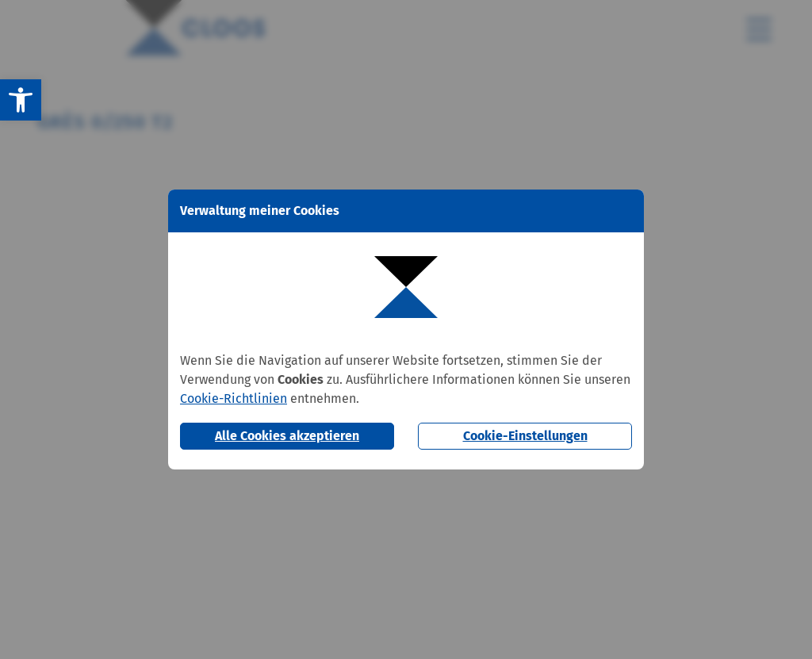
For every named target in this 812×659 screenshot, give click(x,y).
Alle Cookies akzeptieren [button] (287, 436)
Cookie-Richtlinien (234, 398)
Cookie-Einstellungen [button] (525, 436)
